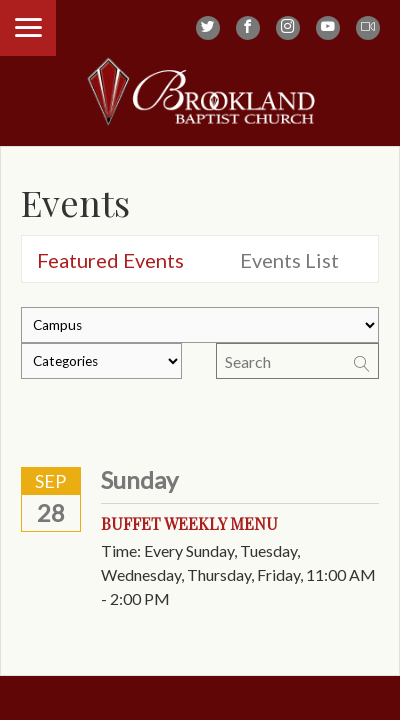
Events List (289, 260)
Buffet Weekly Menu (189, 523)
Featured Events (110, 260)
